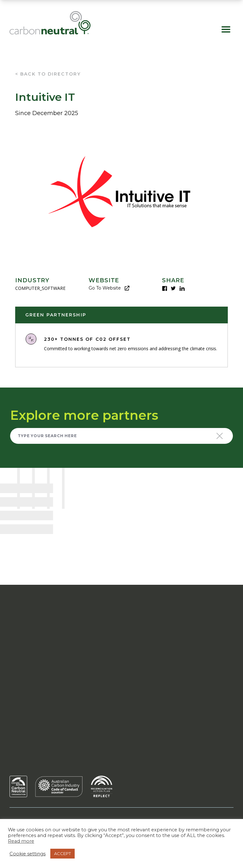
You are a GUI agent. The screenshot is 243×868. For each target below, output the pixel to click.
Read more (21, 841)
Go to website (109, 288)
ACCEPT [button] (62, 853)
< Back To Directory (48, 74)
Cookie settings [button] (28, 854)
